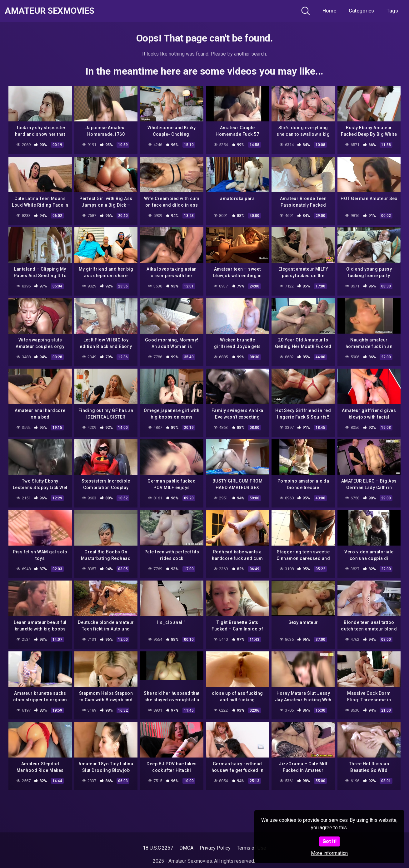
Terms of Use (252, 848)
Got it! (329, 841)
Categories (361, 11)
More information (329, 853)
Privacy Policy (215, 848)
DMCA (186, 848)
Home (329, 11)
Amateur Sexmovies (50, 11)
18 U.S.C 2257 (158, 848)
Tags (392, 11)
